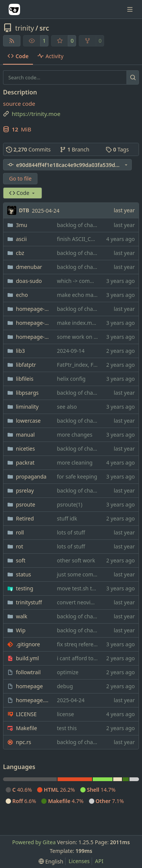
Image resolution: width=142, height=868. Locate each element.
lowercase (28, 421)
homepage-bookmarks (33, 309)
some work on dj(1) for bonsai (94, 337)
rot (20, 546)
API (99, 861)
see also (67, 407)
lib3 (20, 351)
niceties (25, 449)
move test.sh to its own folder (94, 588)
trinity (25, 28)
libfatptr (26, 365)
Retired (25, 518)
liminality (27, 407)
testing (25, 588)
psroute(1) (69, 504)
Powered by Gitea (34, 842)
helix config (71, 379)
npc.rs (23, 742)
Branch (75, 149)
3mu (22, 225)
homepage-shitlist (33, 337)
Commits (28, 149)
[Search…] (133, 77)
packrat (25, 463)
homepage (29, 686)
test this (67, 728)
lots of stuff (71, 532)
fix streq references (81, 644)
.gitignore (28, 644)
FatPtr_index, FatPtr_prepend (93, 365)
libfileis (25, 379)
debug (65, 686)
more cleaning (75, 463)
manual (25, 435)
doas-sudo (29, 281)
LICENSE (26, 714)
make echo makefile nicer (89, 295)
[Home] (14, 9)
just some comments (83, 574)
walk (22, 616)
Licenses (79, 861)
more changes (75, 435)
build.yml (27, 658)
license (65, 714)
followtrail (28, 672)
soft (21, 560)
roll (20, 532)
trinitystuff (29, 602)
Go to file (20, 178)
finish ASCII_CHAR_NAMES (89, 239)
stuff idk (67, 518)
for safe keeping (77, 476)
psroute (26, 504)
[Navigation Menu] (131, 9)
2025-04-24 (46, 211)
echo (22, 295)
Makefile (27, 728)
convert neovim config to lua (92, 602)
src (44, 28)
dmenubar (29, 267)
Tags (117, 149)
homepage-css (33, 323)
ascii (21, 239)
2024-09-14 (71, 351)
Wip (21, 630)
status (23, 574)
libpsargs (27, 393)
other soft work (76, 560)
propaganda (31, 476)
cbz (20, 253)
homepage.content (33, 700)
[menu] (51, 861)
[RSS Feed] (12, 41)
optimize (68, 672)
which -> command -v (83, 281)
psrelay (25, 490)
